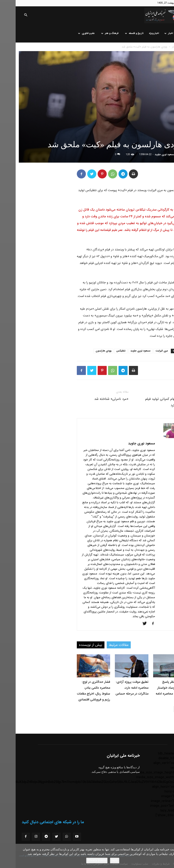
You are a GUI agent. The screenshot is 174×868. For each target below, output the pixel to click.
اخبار (153, 33)
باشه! (99, 860)
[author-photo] (157, 437)
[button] (10, 15)
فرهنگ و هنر (94, 33)
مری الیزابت (146, 351)
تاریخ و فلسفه (119, 33)
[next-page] (161, 709)
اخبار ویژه (138, 33)
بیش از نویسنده (75, 645)
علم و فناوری (71, 33)
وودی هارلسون (88, 351)
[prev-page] (168, 709)
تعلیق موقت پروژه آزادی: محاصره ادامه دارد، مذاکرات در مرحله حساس (116, 688)
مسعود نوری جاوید (149, 155)
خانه (165, 33)
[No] (168, 856)
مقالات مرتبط (103, 645)
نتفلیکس (105, 351)
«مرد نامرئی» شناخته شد (96, 399)
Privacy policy (81, 860)
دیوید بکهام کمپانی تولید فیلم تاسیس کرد (150, 402)
